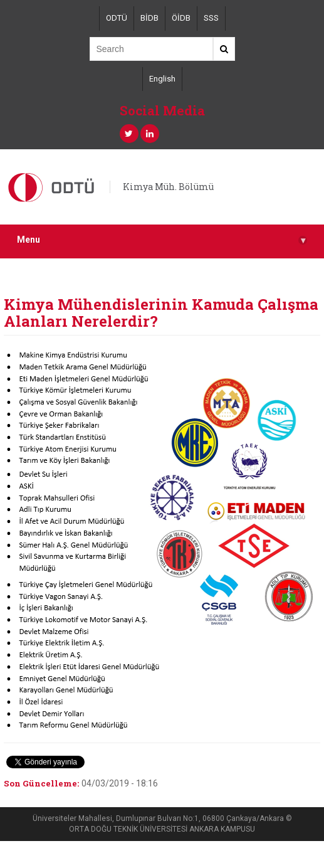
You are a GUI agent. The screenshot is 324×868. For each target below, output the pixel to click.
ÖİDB (181, 18)
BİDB (149, 18)
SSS (211, 18)
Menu (162, 240)
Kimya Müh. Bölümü (168, 187)
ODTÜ (117, 18)
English (162, 79)
